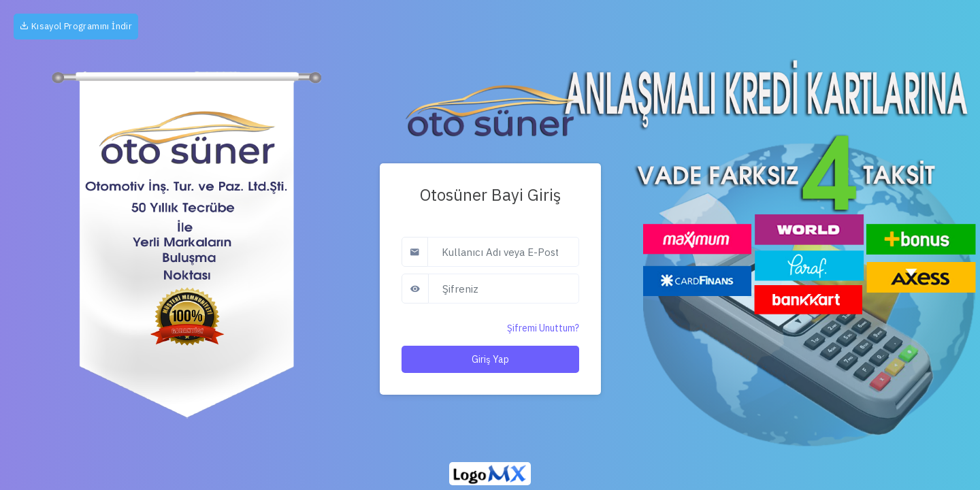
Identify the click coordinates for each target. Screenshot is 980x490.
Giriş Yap (490, 359)
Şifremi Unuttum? (543, 328)
